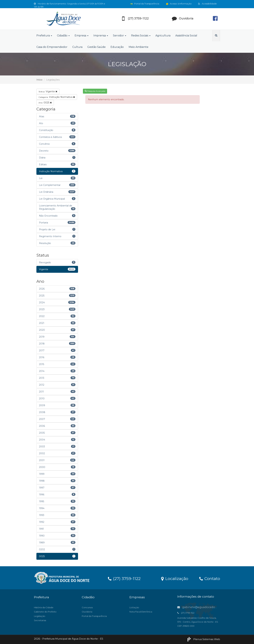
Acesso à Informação (179, 4)
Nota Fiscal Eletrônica (141, 612)
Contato (210, 578)
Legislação (40, 616)
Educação (117, 47)
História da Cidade (44, 607)
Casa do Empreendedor (52, 47)
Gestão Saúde (96, 47)
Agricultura (163, 36)
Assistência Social (186, 36)
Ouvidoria (87, 612)
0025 (45, 103)
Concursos (87, 607)
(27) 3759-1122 (124, 578)
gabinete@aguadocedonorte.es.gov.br (206, 607)
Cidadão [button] (63, 36)
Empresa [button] (82, 36)
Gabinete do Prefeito (45, 612)
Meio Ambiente (139, 47)
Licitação (134, 607)
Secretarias (40, 620)
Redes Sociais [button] (141, 36)
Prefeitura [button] (44, 36)
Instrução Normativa (57, 97)
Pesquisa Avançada (95, 91)
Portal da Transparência (145, 4)
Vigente (48, 91)
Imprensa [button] (101, 36)
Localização (175, 578)
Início (39, 80)
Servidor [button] (120, 36)
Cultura (77, 47)
